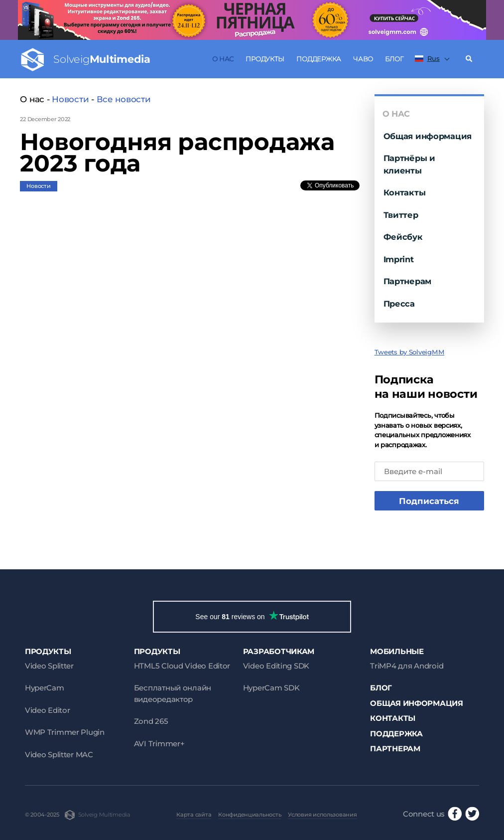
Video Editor (48, 710)
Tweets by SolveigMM (410, 352)
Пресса (399, 304)
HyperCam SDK (271, 688)
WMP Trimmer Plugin (65, 732)
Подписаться (429, 501)
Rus (427, 58)
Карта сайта (194, 815)
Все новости (124, 99)
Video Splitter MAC (59, 755)
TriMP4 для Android (407, 666)
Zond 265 (151, 721)
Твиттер (401, 215)
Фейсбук (403, 237)
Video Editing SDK (276, 666)
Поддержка (319, 59)
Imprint (399, 259)
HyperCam (45, 688)
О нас (223, 59)
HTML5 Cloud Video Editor (182, 666)
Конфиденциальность (250, 815)
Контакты (405, 192)
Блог (394, 59)
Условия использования (322, 815)
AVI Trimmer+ (159, 744)
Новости (70, 99)
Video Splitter (49, 666)
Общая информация (428, 136)
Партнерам (408, 281)
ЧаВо (363, 59)
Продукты (265, 59)
